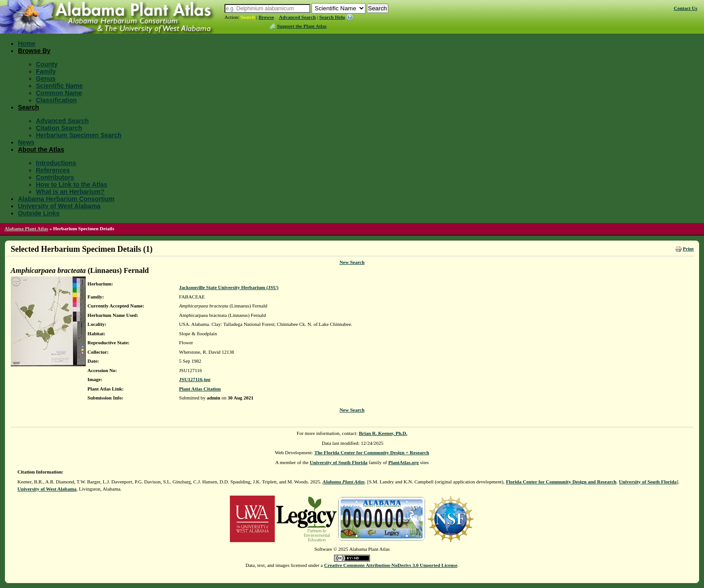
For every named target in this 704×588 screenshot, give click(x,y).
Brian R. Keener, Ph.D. (383, 433)
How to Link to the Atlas (72, 184)
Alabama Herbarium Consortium (66, 199)
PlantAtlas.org (404, 462)
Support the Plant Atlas (302, 26)
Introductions (56, 163)
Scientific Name (59, 86)
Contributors (55, 177)
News (26, 142)
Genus (46, 79)
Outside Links (39, 213)
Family (46, 71)
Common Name (59, 93)
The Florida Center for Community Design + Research (372, 452)
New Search (352, 262)
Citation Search (59, 128)
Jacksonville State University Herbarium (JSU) (229, 287)
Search (248, 17)
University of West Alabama (59, 206)
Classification (56, 100)
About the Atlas (41, 149)
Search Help (332, 17)
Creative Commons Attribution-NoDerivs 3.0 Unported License (391, 565)
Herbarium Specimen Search (79, 135)
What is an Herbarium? (70, 192)
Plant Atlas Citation (200, 389)
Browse (266, 17)
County (47, 64)
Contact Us (686, 8)
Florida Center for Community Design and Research (561, 482)
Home (27, 44)
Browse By (34, 51)
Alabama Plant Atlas (26, 228)
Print (688, 249)
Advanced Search (297, 17)
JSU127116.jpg (195, 379)
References (53, 170)
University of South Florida (339, 462)
